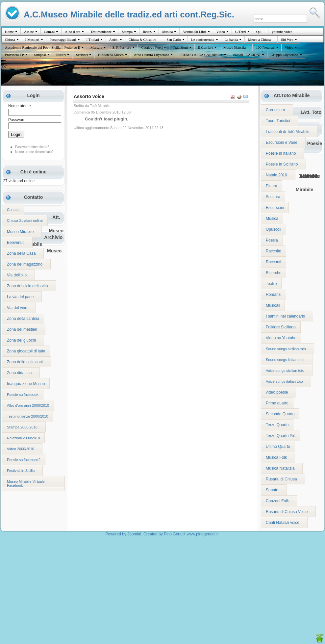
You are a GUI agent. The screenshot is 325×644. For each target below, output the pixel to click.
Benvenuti (16, 243)
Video (221, 32)
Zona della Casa (21, 253)
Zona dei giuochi (21, 340)
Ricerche (274, 273)
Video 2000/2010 (21, 449)
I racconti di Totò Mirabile (288, 132)
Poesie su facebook (23, 395)
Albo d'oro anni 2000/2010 (28, 405)
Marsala (96, 47)
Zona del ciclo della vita (27, 286)
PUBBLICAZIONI (246, 55)
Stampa (127, 32)
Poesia (272, 240)
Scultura (273, 197)
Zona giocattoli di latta (26, 351)
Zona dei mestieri (22, 329)
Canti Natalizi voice (283, 523)
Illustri (61, 55)
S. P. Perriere (122, 47)
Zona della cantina (23, 319)
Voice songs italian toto (284, 381)
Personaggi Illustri (63, 39)
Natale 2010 (276, 175)
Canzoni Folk (277, 501)
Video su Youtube (281, 338)
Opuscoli (274, 229)
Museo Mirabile (20, 232)
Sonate (272, 490)
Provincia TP (14, 55)
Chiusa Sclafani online (25, 220)
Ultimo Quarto (278, 447)
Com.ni (50, 32)
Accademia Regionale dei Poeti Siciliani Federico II (43, 47)
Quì (259, 32)
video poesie (277, 392)
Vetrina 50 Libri (194, 32)
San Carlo (174, 39)
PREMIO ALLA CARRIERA (201, 55)
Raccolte (274, 251)
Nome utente (20, 106)
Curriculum (275, 110)
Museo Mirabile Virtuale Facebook (26, 483)
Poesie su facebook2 (24, 460)
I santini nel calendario (285, 316)
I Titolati (93, 39)
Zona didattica (19, 373)
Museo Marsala (235, 47)
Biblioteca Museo (111, 55)
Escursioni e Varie (282, 142)
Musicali (273, 305)
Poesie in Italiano (281, 153)
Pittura (272, 186)
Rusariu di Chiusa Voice (287, 512)
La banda (231, 39)
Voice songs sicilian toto (285, 371)
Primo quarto (277, 403)
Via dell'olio (17, 275)
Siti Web (287, 39)
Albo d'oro (73, 32)
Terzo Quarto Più (281, 436)
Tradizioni (180, 47)
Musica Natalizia (280, 468)
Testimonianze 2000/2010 (27, 416)
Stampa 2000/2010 (22, 427)
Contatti (13, 210)
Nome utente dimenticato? (34, 152)
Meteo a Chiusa (259, 39)
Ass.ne (29, 32)
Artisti (114, 39)
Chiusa (10, 39)
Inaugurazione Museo (26, 384)
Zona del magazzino (25, 264)
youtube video (282, 32)
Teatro (271, 284)
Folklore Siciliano (281, 327)
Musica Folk (276, 457)
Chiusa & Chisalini (142, 39)
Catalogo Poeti (152, 47)
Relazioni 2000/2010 (23, 438)
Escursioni (275, 208)
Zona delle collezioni (25, 362)
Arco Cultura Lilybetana (152, 55)
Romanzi (274, 295)
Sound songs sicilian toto (286, 349)
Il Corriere (206, 47)
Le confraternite (203, 39)
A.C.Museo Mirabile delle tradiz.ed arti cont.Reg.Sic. (129, 14)
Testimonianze (101, 32)
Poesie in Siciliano (282, 164)
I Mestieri (32, 39)
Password (17, 120)
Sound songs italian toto (285, 360)
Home (9, 32)
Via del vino (17, 308)
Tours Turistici (278, 121)
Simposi (40, 55)
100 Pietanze (265, 47)
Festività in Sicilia (21, 471)
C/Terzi (241, 32)
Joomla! (134, 534)
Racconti (274, 262)
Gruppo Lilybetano (285, 55)
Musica (167, 32)
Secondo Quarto (280, 414)
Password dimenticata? (32, 147)
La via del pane (20, 297)
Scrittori (82, 55)
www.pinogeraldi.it (202, 534)
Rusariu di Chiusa (281, 479)
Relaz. (147, 32)
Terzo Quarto (277, 425)
